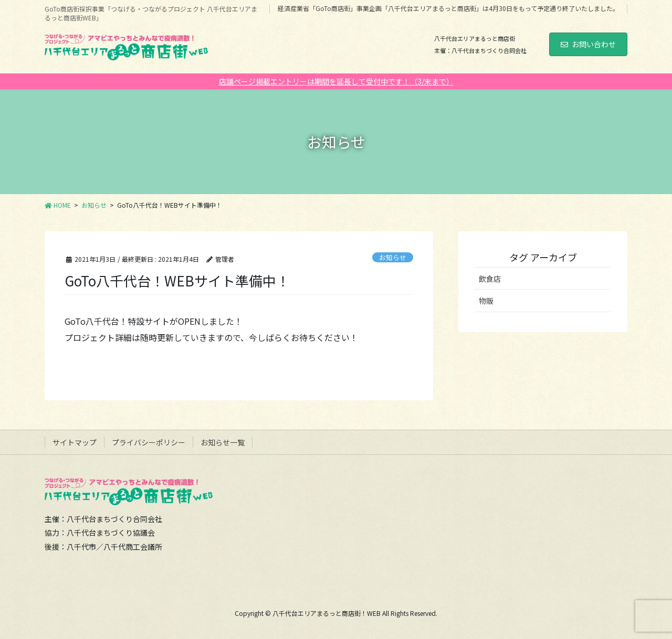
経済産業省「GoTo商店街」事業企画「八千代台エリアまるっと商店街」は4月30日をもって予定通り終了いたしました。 (448, 8)
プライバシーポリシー (149, 442)
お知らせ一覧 (223, 442)
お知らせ (393, 257)
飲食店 (490, 279)
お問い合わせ (588, 44)
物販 (486, 301)
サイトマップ (75, 442)
